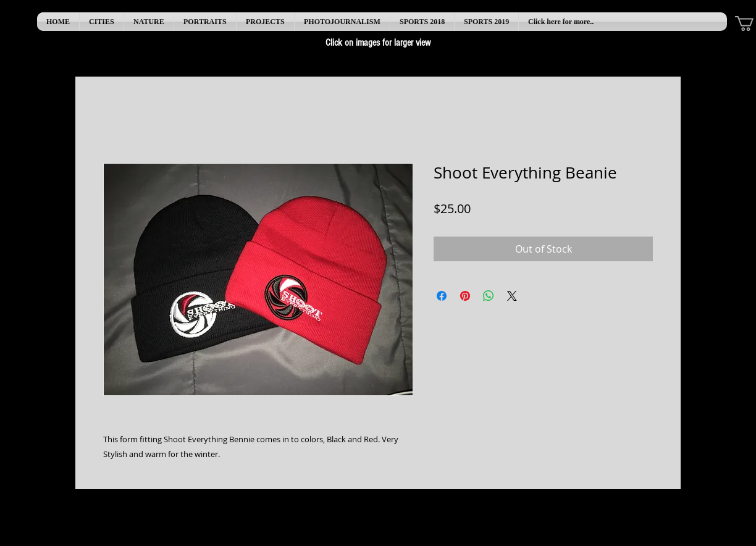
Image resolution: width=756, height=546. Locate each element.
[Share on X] (512, 296)
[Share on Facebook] (442, 296)
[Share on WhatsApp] (489, 296)
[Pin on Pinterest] (465, 296)
